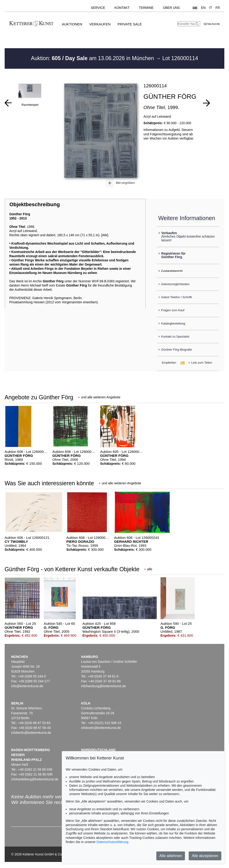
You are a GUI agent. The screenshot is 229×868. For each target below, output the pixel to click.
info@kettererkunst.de (27, 686)
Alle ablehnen (171, 856)
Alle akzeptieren (205, 856)
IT (211, 8)
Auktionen (72, 24)
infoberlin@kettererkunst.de (31, 733)
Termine (146, 8)
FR (218, 8)
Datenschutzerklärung (112, 842)
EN (203, 8)
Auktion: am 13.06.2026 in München (93, 58)
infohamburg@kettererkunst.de (103, 686)
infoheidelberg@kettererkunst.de (35, 779)
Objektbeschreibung (34, 204)
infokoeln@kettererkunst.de (101, 728)
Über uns (171, 8)
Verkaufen (100, 24)
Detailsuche (212, 24)
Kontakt (122, 8)
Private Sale (130, 24)
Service (98, 8)
